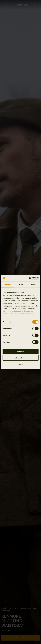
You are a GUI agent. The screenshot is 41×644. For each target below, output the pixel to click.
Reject (20, 364)
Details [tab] (21, 284)
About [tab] (34, 284)
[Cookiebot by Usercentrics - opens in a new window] (29, 278)
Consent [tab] (7, 284)
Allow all (20, 351)
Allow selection (20, 358)
